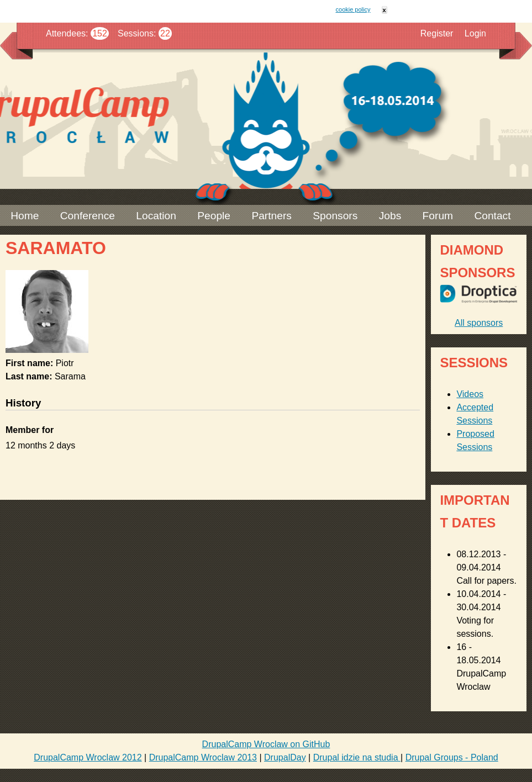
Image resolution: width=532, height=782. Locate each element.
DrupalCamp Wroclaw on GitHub (266, 744)
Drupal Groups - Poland (452, 757)
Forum (438, 216)
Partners (272, 216)
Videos (470, 394)
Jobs (390, 216)
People (214, 216)
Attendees (66, 33)
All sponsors (479, 323)
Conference (88, 216)
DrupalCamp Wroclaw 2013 (203, 757)
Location (156, 216)
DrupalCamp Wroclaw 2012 (88, 757)
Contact (492, 216)
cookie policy (353, 9)
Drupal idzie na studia (357, 757)
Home (25, 216)
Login (475, 33)
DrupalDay (285, 757)
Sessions (136, 33)
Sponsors (335, 216)
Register (437, 33)
